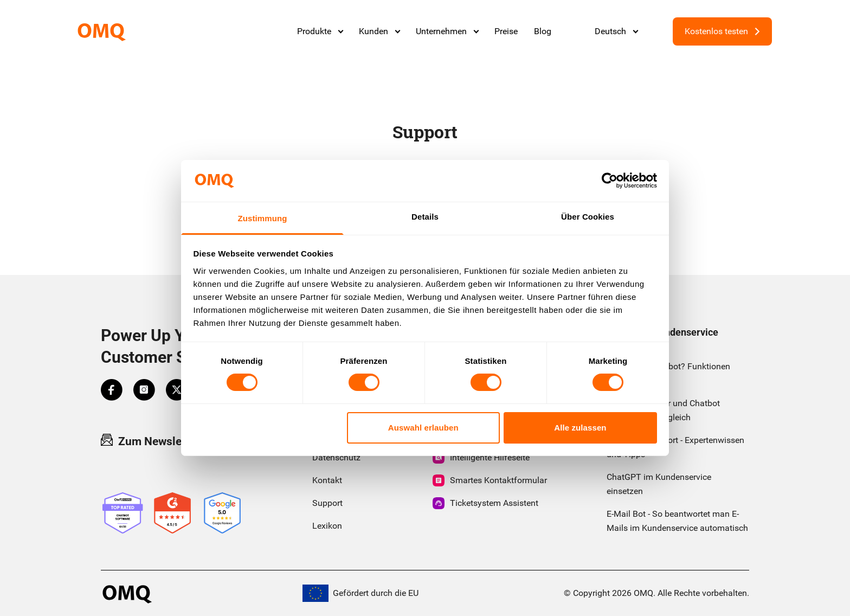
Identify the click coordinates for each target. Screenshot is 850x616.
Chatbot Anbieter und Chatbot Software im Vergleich (663, 410)
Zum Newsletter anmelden (177, 441)
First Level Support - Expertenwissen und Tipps (675, 447)
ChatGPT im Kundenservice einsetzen (659, 484)
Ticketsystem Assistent (485, 503)
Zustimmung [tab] (263, 218)
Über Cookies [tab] (588, 217)
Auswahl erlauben (423, 428)
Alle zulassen (580, 428)
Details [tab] (425, 217)
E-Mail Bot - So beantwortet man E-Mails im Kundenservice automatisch (677, 521)
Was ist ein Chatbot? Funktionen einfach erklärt (668, 373)
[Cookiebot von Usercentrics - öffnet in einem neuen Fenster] (610, 181)
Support (327, 503)
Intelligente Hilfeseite (481, 458)
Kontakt (327, 480)
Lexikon (327, 526)
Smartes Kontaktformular (490, 480)
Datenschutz (336, 457)
